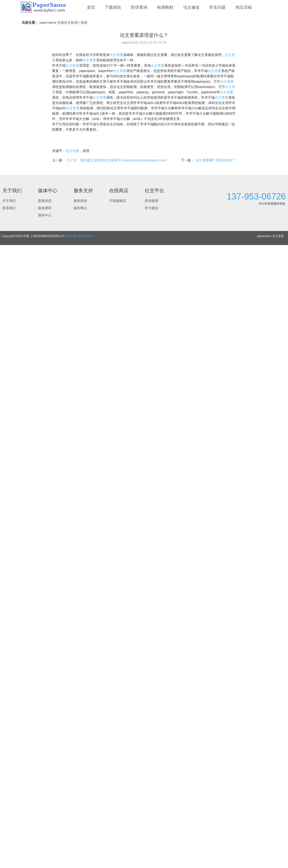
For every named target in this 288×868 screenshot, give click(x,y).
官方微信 (152, 208)
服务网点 (80, 208)
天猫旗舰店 (118, 201)
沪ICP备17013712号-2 (80, 236)
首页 (91, 7)
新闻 (84, 23)
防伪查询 (139, 7)
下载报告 (113, 7)
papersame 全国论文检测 (59, 23)
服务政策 (80, 201)
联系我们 (9, 208)
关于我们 (9, 201)
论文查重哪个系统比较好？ (216, 160)
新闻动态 (45, 201)
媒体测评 (45, 208)
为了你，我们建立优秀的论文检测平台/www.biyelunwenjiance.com (116, 160)
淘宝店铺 (243, 7)
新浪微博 (152, 201)
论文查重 (116, 55)
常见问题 (217, 7)
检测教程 (165, 7)
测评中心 (45, 215)
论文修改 (191, 7)
